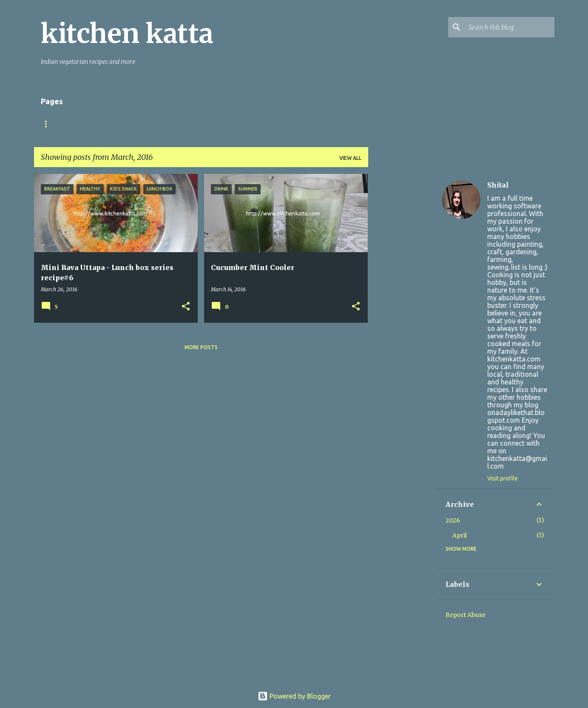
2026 (453, 520)
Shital (498, 185)
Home (49, 124)
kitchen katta (127, 34)
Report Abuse (466, 615)
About (85, 124)
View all (350, 158)
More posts (201, 347)
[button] (186, 307)
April (460, 535)
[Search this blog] (510, 27)
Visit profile (503, 478)
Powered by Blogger (294, 696)
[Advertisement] (402, 301)
